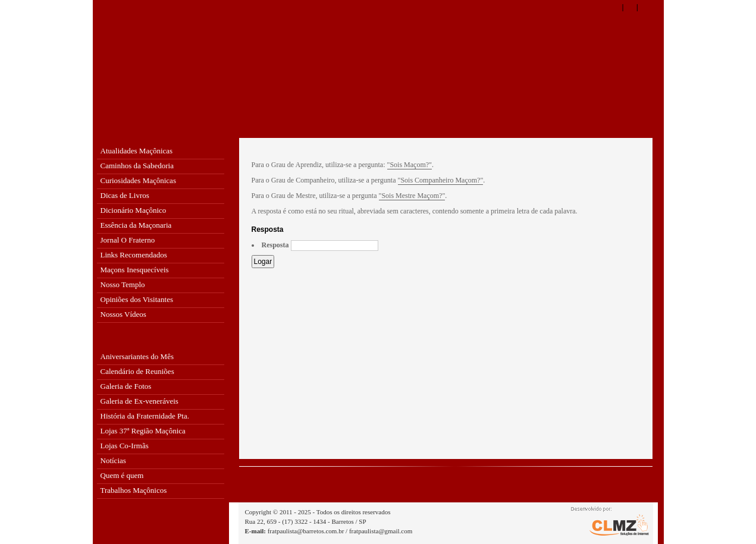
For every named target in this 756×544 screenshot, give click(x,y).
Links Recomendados (134, 255)
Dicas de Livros (125, 195)
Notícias (113, 460)
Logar (263, 262)
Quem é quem (122, 475)
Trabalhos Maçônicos (134, 490)
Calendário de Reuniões (137, 371)
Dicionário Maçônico (134, 210)
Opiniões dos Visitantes (137, 299)
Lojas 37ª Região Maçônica (143, 431)
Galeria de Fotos (126, 386)
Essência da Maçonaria (136, 225)
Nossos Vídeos (123, 314)
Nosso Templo (123, 284)
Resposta (275, 246)
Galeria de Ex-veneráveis (139, 401)
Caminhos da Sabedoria (137, 166)
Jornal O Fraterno (128, 240)
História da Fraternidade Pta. (145, 416)
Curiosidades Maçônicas (138, 180)
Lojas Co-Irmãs (125, 446)
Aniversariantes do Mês (137, 356)
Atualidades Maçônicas (137, 151)
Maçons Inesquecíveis (135, 270)
